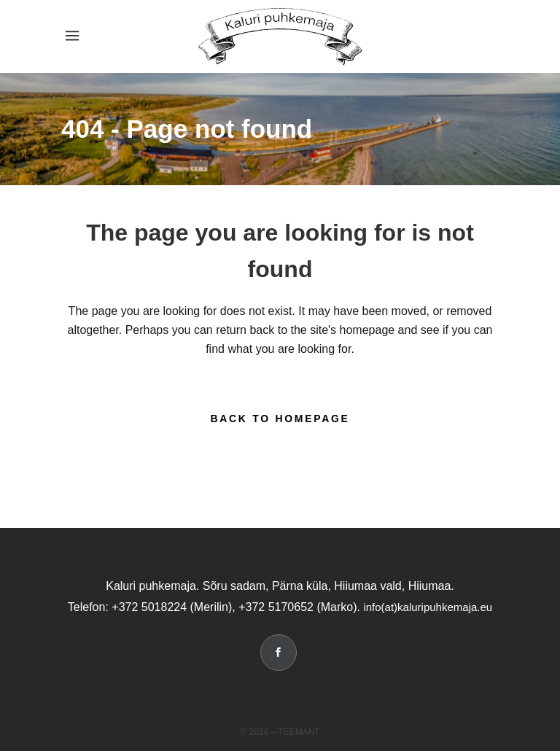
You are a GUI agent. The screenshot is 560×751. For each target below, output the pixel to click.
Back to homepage (280, 419)
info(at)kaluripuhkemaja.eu (428, 607)
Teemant (299, 732)
